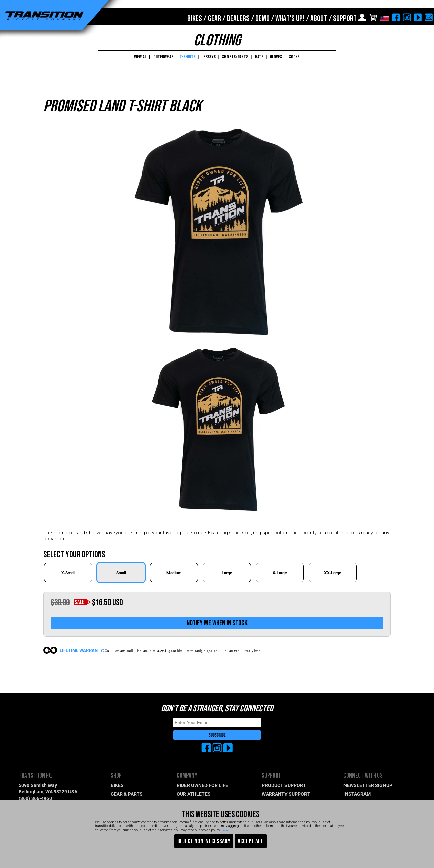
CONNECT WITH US (363, 776)
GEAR (214, 18)
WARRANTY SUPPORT (286, 794)
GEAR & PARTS (127, 794)
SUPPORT (345, 18)
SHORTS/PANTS (235, 57)
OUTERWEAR (163, 57)
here (224, 830)
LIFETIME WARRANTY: (82, 650)
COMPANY (187, 776)
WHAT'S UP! (290, 18)
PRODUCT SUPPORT (284, 785)
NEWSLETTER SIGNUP (368, 785)
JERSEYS (209, 57)
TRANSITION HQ (35, 776)
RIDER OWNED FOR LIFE (202, 785)
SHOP (116, 776)
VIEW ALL (141, 57)
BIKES (195, 18)
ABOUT (319, 18)
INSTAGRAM (357, 794)
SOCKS (294, 57)
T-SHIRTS (188, 57)
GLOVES (276, 57)
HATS (259, 57)
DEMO (262, 18)
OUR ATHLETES (194, 794)
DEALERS (238, 18)
